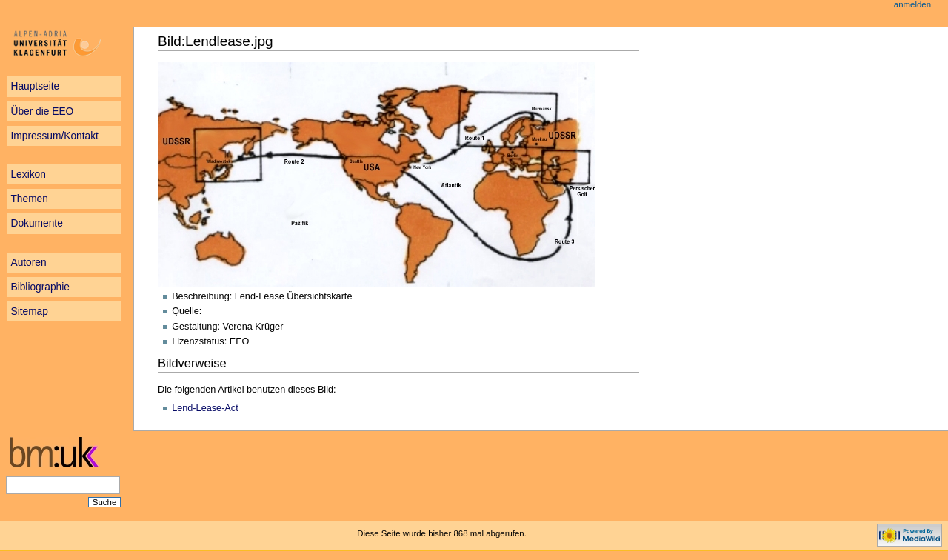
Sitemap (29, 311)
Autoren (28, 263)
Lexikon (28, 174)
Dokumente (36, 223)
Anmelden (912, 4)
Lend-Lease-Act (205, 408)
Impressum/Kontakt (54, 136)
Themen (29, 199)
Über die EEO (42, 111)
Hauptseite (35, 86)
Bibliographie (40, 287)
